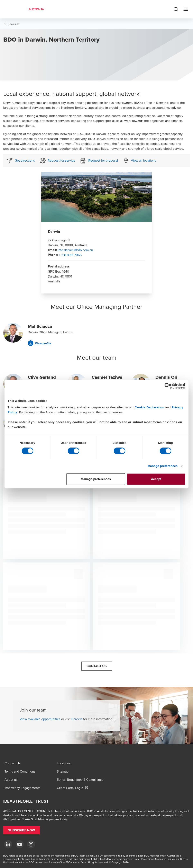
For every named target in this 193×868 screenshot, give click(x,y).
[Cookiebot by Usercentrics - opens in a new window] (168, 386)
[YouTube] (20, 844)
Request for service (61, 160)
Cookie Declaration (150, 407)
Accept (156, 479)
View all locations (143, 160)
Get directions (25, 160)
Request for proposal (103, 160)
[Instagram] (31, 844)
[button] (39, 343)
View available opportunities (40, 719)
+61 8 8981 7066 (70, 255)
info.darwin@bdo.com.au (75, 250)
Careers (77, 719)
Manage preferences (163, 466)
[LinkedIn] (8, 844)
